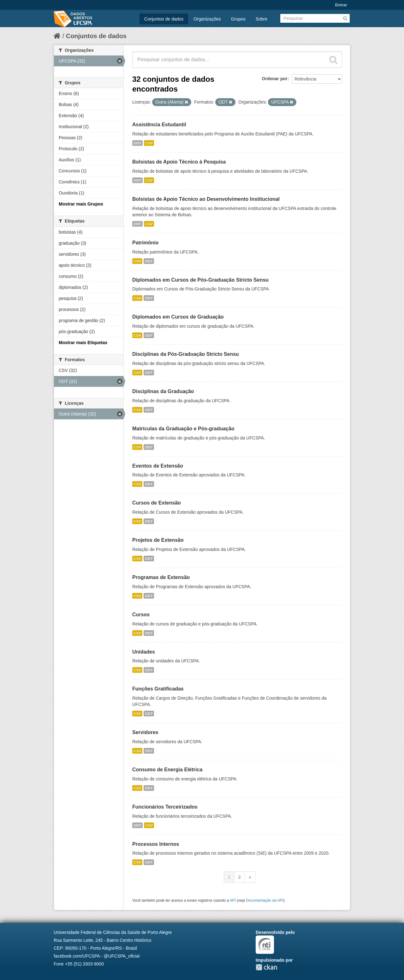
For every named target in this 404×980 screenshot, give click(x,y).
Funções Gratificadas (158, 689)
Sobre (261, 19)
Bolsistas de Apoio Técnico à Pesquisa (179, 162)
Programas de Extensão (161, 577)
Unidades (144, 652)
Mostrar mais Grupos (81, 204)
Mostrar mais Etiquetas (83, 343)
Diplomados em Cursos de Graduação (178, 317)
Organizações (207, 19)
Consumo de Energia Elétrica (167, 770)
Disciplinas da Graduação (163, 391)
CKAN (266, 967)
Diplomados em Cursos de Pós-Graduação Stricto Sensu (200, 280)
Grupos (238, 19)
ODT (137, 143)
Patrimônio (146, 243)
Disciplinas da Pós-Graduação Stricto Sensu (186, 354)
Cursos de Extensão (157, 503)
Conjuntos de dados (164, 19)
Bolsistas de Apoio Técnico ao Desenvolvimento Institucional (206, 199)
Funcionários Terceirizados (165, 807)
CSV (149, 143)
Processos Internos (156, 844)
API (233, 900)
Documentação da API (264, 900)
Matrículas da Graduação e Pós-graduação (183, 429)
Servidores (145, 732)
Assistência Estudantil (159, 125)
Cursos (141, 615)
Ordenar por (275, 79)
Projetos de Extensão (158, 540)
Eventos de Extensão (158, 466)
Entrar (341, 5)
